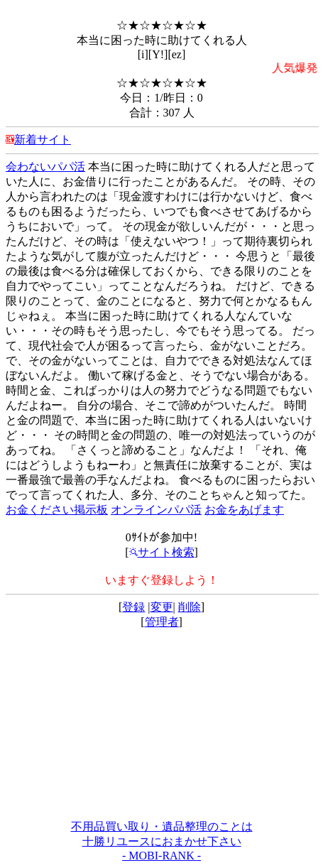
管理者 (162, 622)
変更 (162, 607)
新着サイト (43, 140)
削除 (190, 607)
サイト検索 (162, 552)
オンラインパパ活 (156, 510)
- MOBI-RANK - (161, 856)
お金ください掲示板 (57, 510)
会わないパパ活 (45, 167)
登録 (133, 607)
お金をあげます (244, 510)
